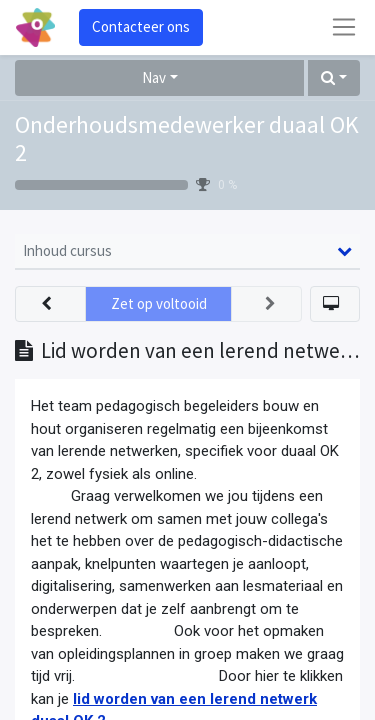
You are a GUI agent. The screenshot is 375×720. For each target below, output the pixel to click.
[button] (334, 78)
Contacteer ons (141, 26)
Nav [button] (154, 77)
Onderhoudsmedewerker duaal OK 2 (187, 139)
